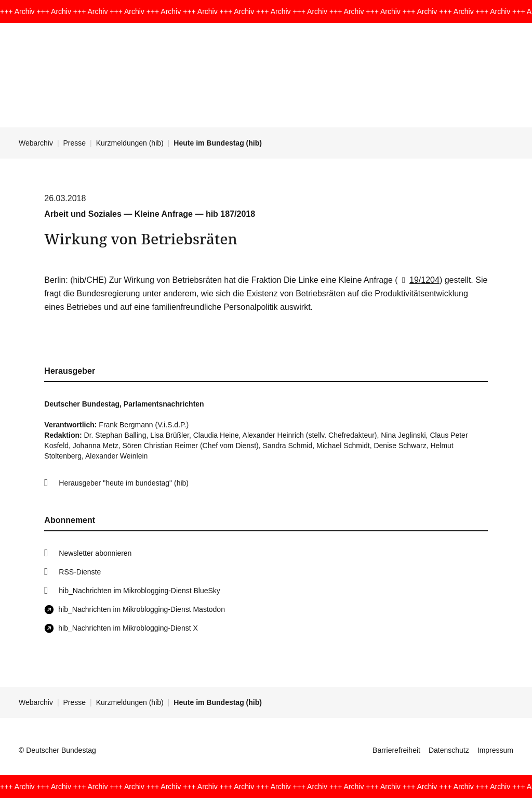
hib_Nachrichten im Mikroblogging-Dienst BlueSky (139, 591)
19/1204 (419, 280)
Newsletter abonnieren (95, 553)
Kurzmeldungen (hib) (130, 143)
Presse (75, 143)
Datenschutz (449, 750)
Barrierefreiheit (396, 750)
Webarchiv (36, 143)
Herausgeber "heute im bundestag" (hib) (124, 483)
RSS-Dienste (80, 572)
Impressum (495, 750)
